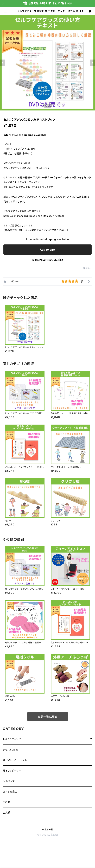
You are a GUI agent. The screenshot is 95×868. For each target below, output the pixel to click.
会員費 (7, 813)
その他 (6, 802)
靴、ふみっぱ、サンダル (15, 760)
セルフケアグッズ (12, 739)
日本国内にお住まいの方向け (48, 260)
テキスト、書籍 (11, 750)
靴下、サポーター (12, 771)
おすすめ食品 (10, 792)
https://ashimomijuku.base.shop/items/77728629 (34, 216)
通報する (87, 268)
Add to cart (47, 250)
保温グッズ (9, 781)
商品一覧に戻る (48, 717)
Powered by (48, 835)
